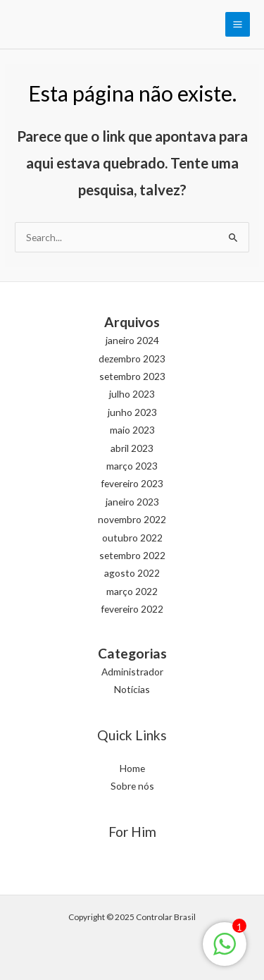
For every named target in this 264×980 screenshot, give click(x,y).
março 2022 (132, 591)
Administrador (132, 672)
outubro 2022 (132, 538)
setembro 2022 (132, 555)
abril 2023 (132, 448)
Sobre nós (132, 786)
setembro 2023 (132, 376)
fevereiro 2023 (132, 483)
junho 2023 (132, 412)
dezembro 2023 (132, 359)
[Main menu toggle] (238, 25)
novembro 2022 (132, 519)
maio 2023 (132, 430)
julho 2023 (132, 394)
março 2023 (132, 466)
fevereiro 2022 (132, 609)
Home (132, 768)
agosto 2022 (132, 573)
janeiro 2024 (132, 340)
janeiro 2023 (132, 502)
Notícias (132, 689)
